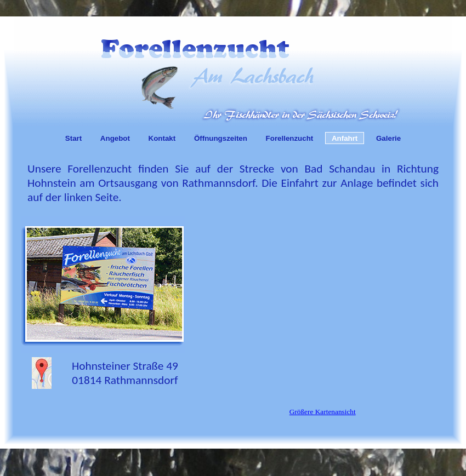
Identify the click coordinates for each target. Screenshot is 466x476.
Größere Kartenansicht (323, 412)
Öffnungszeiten (221, 138)
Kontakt (162, 138)
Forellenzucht (290, 138)
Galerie (388, 138)
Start (73, 138)
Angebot (115, 138)
